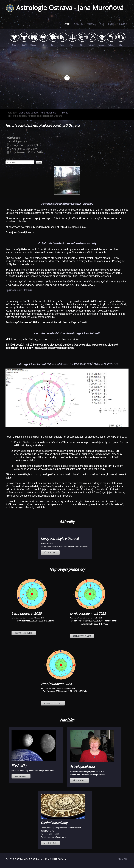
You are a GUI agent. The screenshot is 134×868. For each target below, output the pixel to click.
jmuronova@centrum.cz (57, 837)
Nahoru (123, 859)
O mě (102, 24)
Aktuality (79, 24)
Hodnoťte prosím (6, 160)
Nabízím (112, 24)
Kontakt (123, 24)
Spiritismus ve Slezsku (19, 290)
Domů (67, 24)
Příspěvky (92, 24)
